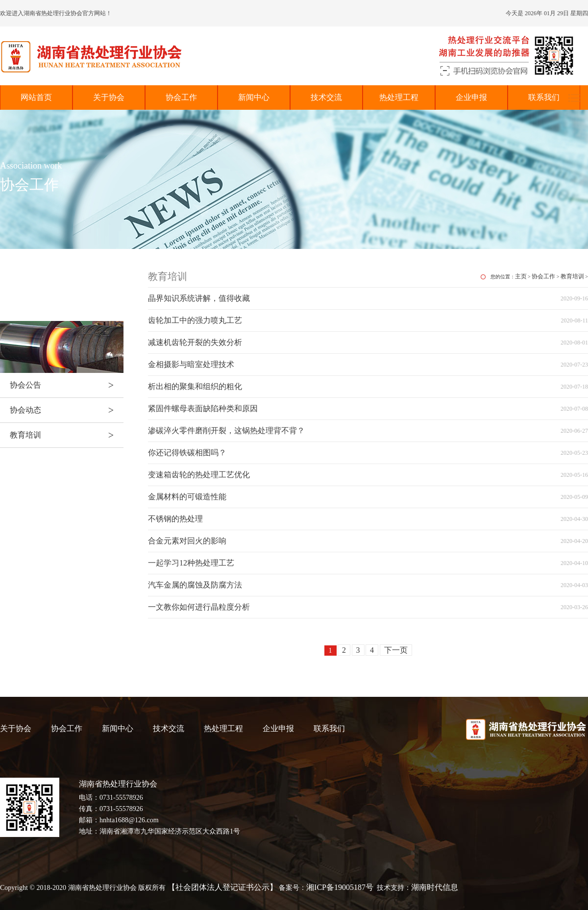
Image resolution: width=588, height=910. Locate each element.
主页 (521, 276)
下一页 (396, 650)
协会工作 (181, 97)
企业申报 (471, 97)
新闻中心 (254, 97)
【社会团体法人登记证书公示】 (222, 887)
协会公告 (67, 385)
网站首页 (36, 97)
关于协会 (109, 97)
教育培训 (67, 435)
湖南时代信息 (435, 887)
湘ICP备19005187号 (340, 887)
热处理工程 (399, 97)
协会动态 (67, 410)
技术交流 (326, 97)
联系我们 (544, 97)
